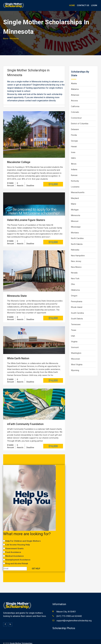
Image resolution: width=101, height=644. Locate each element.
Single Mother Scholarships (21, 640)
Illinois (74, 160)
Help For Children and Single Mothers (23, 537)
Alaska (74, 79)
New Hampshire (78, 251)
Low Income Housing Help (18, 540)
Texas (74, 326)
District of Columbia (80, 119)
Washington (76, 349)
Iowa (73, 148)
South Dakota (77, 314)
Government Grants (14, 544)
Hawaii (74, 142)
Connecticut (76, 114)
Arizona (74, 96)
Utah (73, 332)
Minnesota (14, 34)
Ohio (73, 280)
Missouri (75, 217)
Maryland (75, 194)
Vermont (75, 343)
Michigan (75, 205)
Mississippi (76, 223)
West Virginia (77, 360)
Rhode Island (77, 303)
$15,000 (53, 180)
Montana (75, 228)
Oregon (74, 291)
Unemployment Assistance (18, 556)
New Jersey (76, 257)
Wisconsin (75, 355)
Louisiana (75, 183)
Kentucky (75, 177)
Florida (74, 131)
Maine (74, 200)
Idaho (73, 154)
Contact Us (83, 5)
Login (94, 5)
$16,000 (53, 314)
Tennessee (76, 320)
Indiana (74, 165)
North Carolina (77, 234)
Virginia (74, 337)
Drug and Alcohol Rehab (17, 559)
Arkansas (75, 91)
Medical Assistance (15, 552)
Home (72, 5)
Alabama (75, 85)
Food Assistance (13, 548)
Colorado (75, 108)
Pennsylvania (77, 297)
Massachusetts (78, 188)
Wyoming (75, 366)
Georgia (74, 137)
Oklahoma (75, 286)
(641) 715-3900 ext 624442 (69, 613)
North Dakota (77, 240)
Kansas (74, 171)
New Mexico (76, 263)
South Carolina (77, 309)
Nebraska (75, 246)
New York (75, 274)
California (75, 102)
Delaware (75, 125)
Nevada (74, 269)
